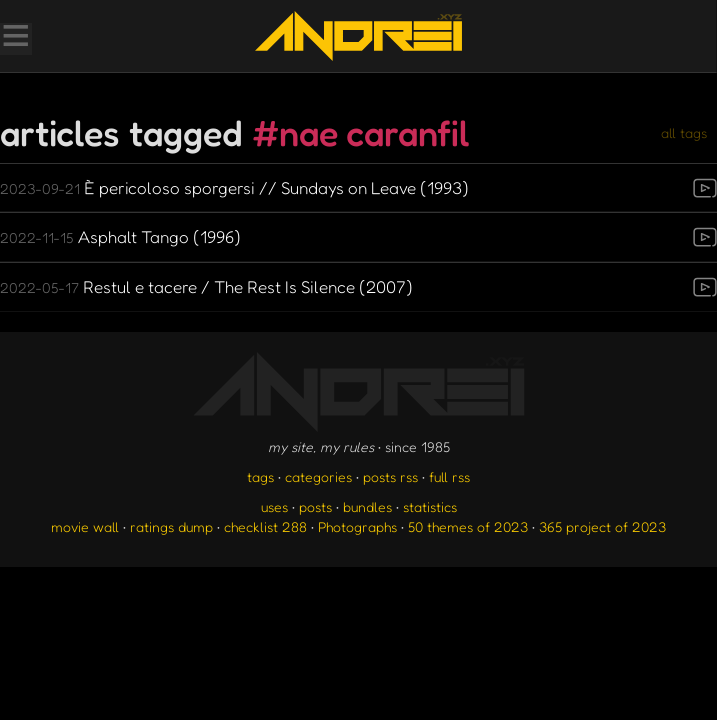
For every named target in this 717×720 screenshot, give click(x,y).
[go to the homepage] (358, 36)
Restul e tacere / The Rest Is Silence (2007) (206, 286)
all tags (684, 132)
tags (260, 476)
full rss (449, 476)
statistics (430, 506)
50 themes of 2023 (468, 526)
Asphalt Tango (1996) (120, 236)
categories (318, 476)
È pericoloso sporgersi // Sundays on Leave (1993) (234, 187)
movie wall (85, 526)
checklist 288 (265, 526)
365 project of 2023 (602, 526)
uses (274, 506)
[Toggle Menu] (15, 38)
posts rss (390, 476)
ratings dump (171, 526)
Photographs (357, 526)
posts (315, 506)
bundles (367, 506)
